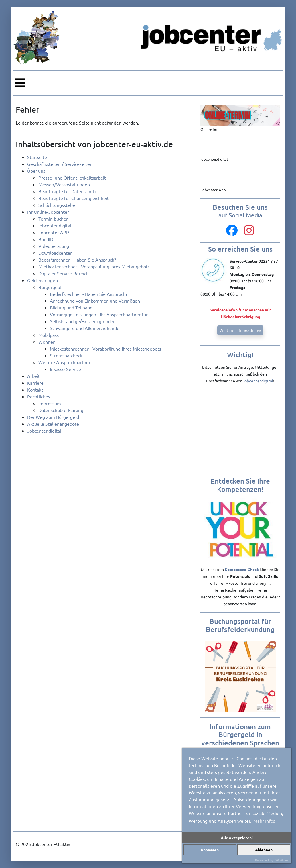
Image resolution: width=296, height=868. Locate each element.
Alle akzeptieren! (237, 838)
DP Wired (282, 860)
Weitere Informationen (240, 330)
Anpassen (210, 850)
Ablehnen (264, 850)
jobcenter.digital (258, 381)
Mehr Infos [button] (264, 821)
